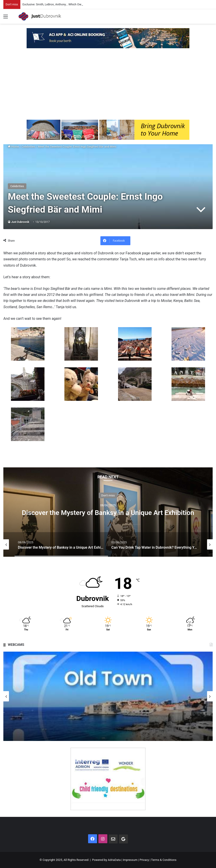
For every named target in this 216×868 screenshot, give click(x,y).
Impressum (130, 860)
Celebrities (29, 147)
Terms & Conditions (164, 860)
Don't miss (108, 495)
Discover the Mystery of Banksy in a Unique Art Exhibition (108, 513)
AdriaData (114, 860)
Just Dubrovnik (20, 222)
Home (13, 147)
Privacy (144, 860)
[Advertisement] (108, 86)
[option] (108, 512)
